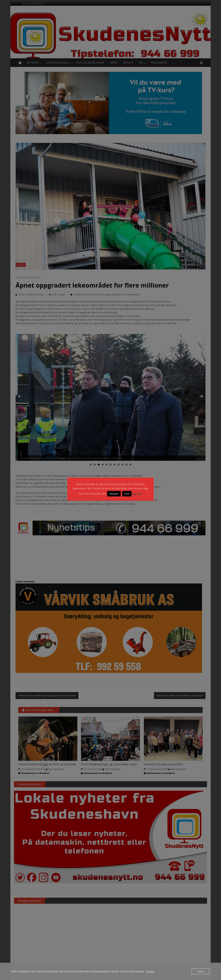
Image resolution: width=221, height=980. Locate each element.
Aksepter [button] (114, 494)
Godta (201, 971)
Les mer (137, 493)
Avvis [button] (127, 494)
